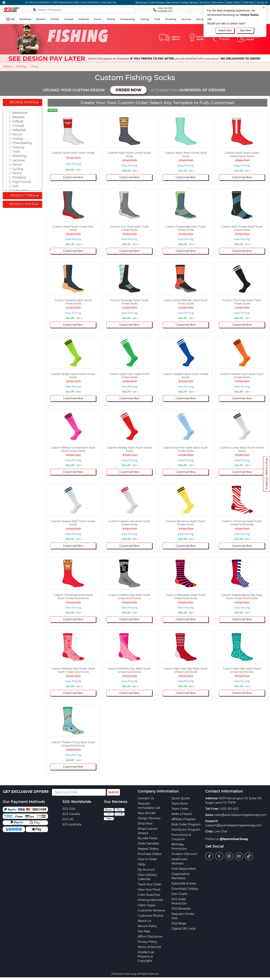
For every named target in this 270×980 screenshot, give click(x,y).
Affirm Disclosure (150, 937)
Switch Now (225, 30)
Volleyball (19, 130)
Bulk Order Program (186, 824)
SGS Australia (72, 824)
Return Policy (147, 926)
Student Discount (184, 854)
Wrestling (19, 156)
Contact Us (262, 3)
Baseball (18, 117)
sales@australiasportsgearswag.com (241, 815)
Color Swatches (149, 895)
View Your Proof (149, 890)
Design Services (190, 3)
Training (18, 147)
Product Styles (22, 204)
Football (18, 126)
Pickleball (19, 178)
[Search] (35, 10)
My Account (141, 3)
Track (16, 152)
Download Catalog (185, 889)
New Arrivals (173, 3)
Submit (113, 792)
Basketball (20, 113)
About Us (144, 921)
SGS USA (69, 809)
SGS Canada (71, 814)
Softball (18, 121)
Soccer (17, 134)
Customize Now (73, 177)
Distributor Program (186, 830)
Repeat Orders (233, 3)
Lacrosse (19, 160)
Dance (17, 165)
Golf (15, 186)
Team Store (180, 804)
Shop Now (205, 3)
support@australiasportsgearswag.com (234, 825)
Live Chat (221, 831)
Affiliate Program (184, 819)
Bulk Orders (218, 3)
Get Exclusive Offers (26, 792)
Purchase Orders (267, 474)
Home (7, 67)
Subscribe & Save (184, 883)
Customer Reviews (151, 910)
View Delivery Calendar (147, 877)
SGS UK (68, 819)
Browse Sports (23, 102)
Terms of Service (149, 947)
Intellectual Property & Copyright (146, 957)
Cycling (18, 169)
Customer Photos (150, 916)
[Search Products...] (83, 10)
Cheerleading (22, 143)
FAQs (141, 864)
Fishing (21, 67)
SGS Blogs (179, 923)
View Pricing (73, 164)
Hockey (18, 139)
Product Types (22, 196)
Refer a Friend (182, 814)
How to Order (147, 859)
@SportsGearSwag (234, 839)
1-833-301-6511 (229, 809)
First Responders (184, 869)
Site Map (144, 931)
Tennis (17, 173)
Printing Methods (150, 900)
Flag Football (22, 182)
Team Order (180, 809)
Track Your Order (150, 884)
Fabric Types (147, 905)
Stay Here (245, 30)
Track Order (248, 3)
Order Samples (157, 3)
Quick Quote (181, 798)
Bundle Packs (148, 838)
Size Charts (179, 894)
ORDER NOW (128, 90)
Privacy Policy (147, 942)
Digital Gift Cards (184, 929)
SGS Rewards (181, 909)
